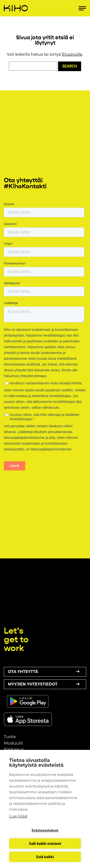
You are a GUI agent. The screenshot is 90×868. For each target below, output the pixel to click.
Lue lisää (18, 816)
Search (70, 66)
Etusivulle (72, 54)
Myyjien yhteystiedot (45, 684)
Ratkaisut (14, 749)
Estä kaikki (45, 857)
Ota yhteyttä (45, 672)
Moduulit (13, 743)
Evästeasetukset (45, 830)
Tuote (10, 736)
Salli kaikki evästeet (45, 844)
